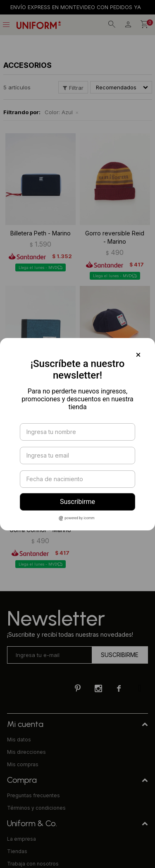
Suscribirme (77, 502)
